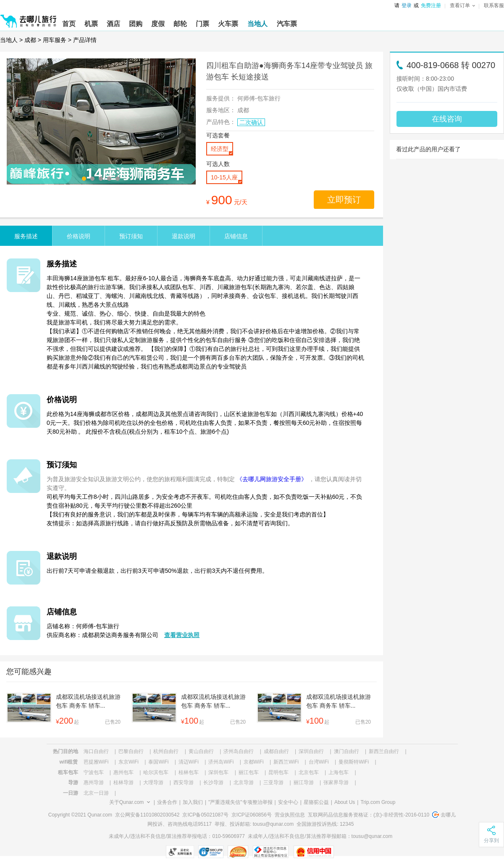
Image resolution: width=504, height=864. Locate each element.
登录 (407, 5)
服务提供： (221, 98)
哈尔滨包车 (156, 772)
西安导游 (184, 782)
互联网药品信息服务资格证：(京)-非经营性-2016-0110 (369, 815)
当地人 (9, 40)
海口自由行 (96, 751)
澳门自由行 (346, 751)
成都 (30, 40)
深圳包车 (218, 772)
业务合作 (167, 802)
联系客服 (494, 5)
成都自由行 (276, 751)
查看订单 (462, 5)
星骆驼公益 (316, 802)
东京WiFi (129, 762)
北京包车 (309, 772)
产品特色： (221, 122)
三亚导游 (273, 782)
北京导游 (244, 782)
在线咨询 (447, 119)
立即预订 (344, 200)
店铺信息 (236, 236)
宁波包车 (94, 772)
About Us (345, 802)
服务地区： (221, 110)
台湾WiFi (319, 762)
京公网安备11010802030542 (147, 815)
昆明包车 (278, 772)
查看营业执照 (182, 635)
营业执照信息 (290, 815)
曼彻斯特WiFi (354, 762)
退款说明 (184, 236)
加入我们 (193, 802)
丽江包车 (249, 772)
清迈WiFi (189, 762)
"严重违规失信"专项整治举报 (240, 802)
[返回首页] (29, 18)
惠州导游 (94, 782)
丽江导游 (304, 782)
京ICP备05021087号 (205, 815)
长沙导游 (213, 782)
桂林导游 (123, 782)
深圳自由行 (311, 751)
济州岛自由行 (239, 751)
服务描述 (26, 236)
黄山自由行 (201, 751)
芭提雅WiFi (96, 762)
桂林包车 (189, 772)
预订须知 (131, 236)
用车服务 (55, 40)
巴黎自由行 (131, 751)
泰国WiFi (158, 762)
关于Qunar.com (127, 802)
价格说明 (79, 236)
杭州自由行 (166, 751)
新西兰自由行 (384, 751)
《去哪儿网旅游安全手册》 (272, 479)
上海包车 (339, 772)
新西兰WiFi (286, 762)
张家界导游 (336, 782)
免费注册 (431, 5)
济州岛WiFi (221, 762)
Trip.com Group (378, 802)
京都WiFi (254, 762)
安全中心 (288, 802)
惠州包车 (123, 772)
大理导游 (153, 782)
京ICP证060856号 (252, 815)
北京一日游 (96, 793)
